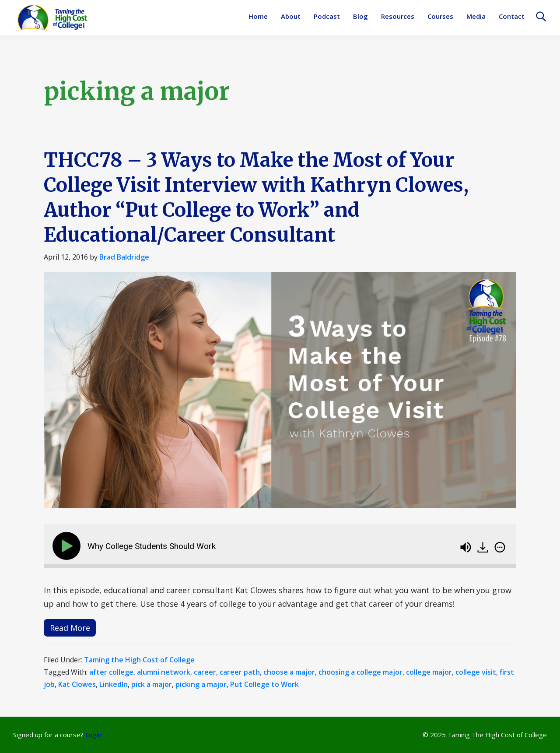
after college (111, 672)
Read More (70, 628)
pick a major (152, 684)
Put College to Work (264, 684)
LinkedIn (114, 684)
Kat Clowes (77, 684)
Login (93, 735)
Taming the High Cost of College (139, 660)
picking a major (201, 684)
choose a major (289, 672)
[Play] (68, 546)
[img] (500, 547)
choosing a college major (360, 672)
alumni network (164, 672)
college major (429, 672)
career (205, 672)
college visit (476, 672)
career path (240, 672)
